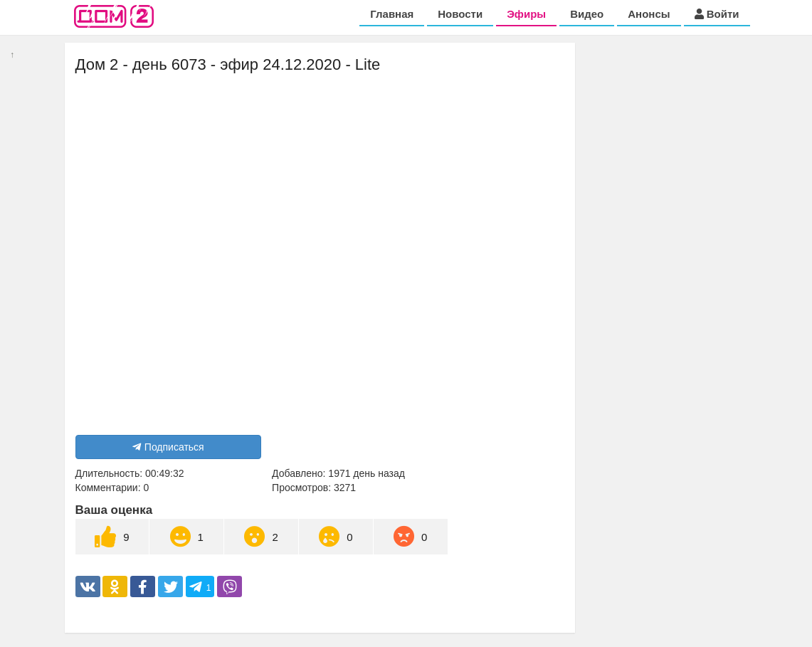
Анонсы (649, 14)
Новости (460, 14)
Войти (717, 14)
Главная (392, 14)
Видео (587, 14)
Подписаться (168, 447)
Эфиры (526, 14)
